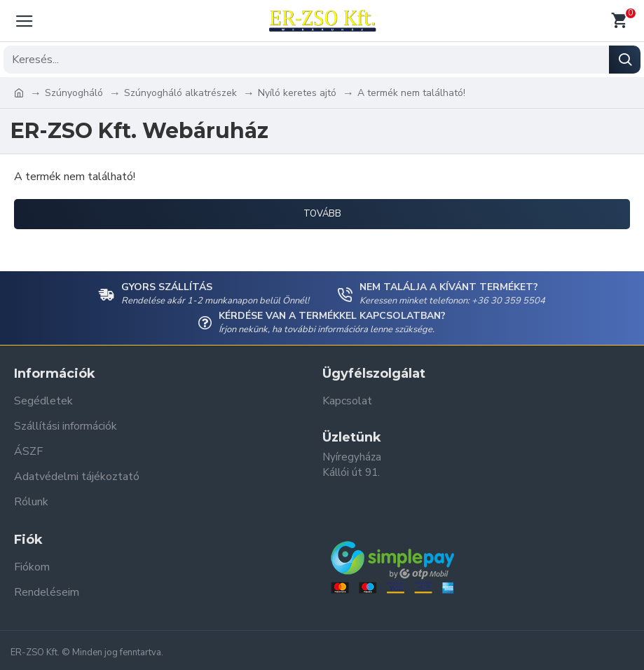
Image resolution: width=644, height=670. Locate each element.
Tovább (322, 214)
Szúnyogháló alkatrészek (180, 93)
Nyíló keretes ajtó (297, 93)
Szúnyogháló (74, 93)
